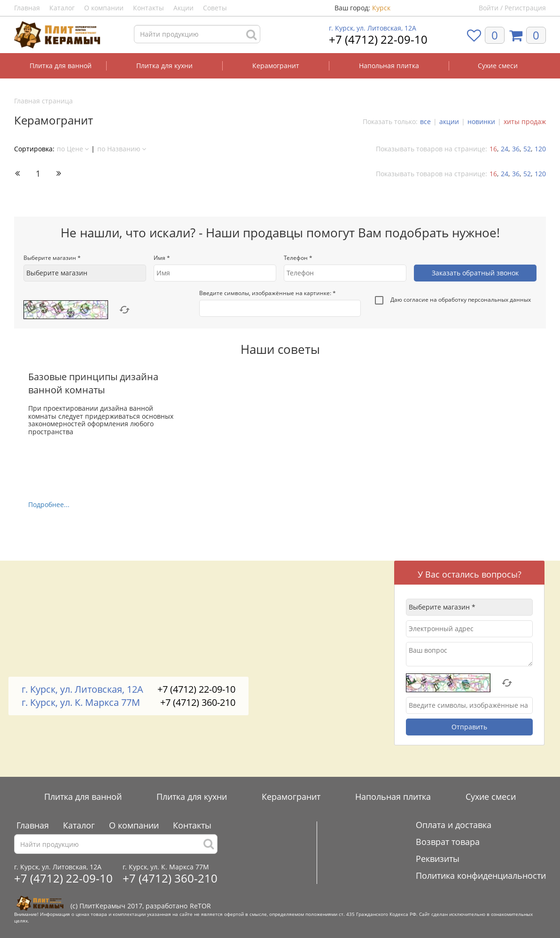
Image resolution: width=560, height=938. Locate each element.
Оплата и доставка (454, 825)
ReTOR (200, 906)
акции (449, 121)
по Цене (73, 149)
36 (516, 149)
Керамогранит (276, 66)
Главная (27, 8)
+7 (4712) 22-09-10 (378, 39)
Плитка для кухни (164, 66)
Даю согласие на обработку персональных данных (453, 301)
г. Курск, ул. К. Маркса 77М (81, 703)
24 (505, 149)
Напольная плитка (389, 66)
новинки (481, 121)
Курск (381, 8)
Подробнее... (49, 504)
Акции (183, 8)
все (425, 121)
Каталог (62, 8)
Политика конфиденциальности (481, 875)
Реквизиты (438, 859)
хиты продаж (525, 121)
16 (493, 149)
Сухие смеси (498, 66)
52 (527, 149)
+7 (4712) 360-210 (198, 702)
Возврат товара (448, 842)
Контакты (148, 8)
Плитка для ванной (61, 66)
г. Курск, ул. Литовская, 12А (373, 28)
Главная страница (43, 101)
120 (540, 149)
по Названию (122, 149)
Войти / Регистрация (512, 8)
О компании (104, 8)
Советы (215, 8)
